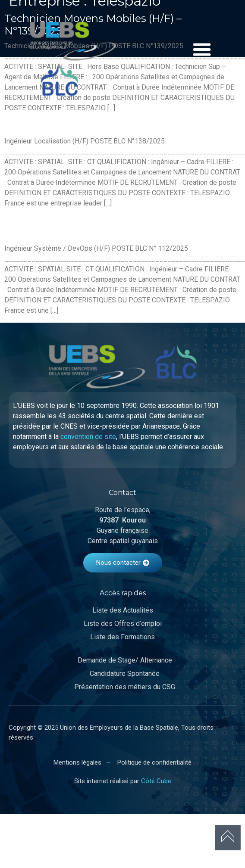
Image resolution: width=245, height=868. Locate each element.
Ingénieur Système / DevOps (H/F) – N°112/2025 (95, 227)
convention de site (88, 437)
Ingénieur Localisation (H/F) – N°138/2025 (110, 126)
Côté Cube (156, 781)
